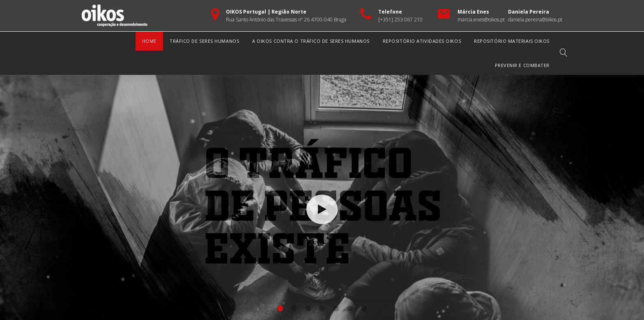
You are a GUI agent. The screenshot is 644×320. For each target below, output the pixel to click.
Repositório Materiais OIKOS (512, 41)
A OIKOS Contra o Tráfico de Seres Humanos (311, 41)
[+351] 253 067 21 (399, 20)
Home (149, 41)
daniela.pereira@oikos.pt (535, 20)
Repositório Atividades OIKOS (422, 41)
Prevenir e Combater (522, 65)
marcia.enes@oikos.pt (481, 20)
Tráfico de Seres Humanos (204, 41)
